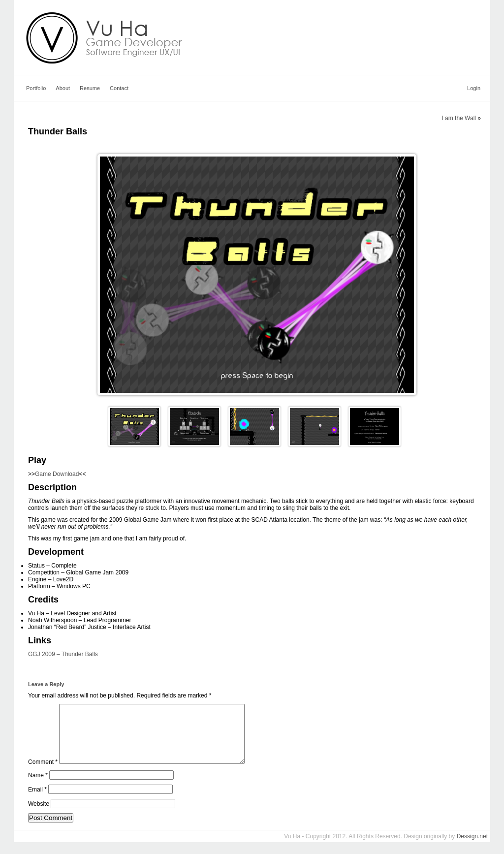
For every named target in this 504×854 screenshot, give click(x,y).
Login (474, 88)
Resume (90, 88)
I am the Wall (459, 118)
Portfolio (36, 88)
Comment (43, 774)
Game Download (57, 474)
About (63, 88)
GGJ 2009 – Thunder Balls (63, 654)
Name (38, 787)
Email (37, 801)
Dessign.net (472, 848)
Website (39, 816)
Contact (119, 88)
